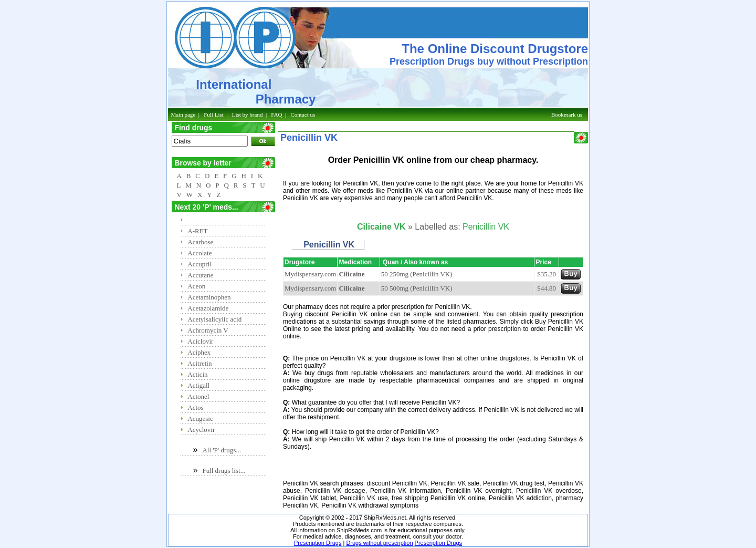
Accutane (200, 275)
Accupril (199, 264)
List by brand (248, 115)
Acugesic (200, 418)
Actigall (198, 385)
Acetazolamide (208, 308)
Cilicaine (351, 274)
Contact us (303, 115)
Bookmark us (567, 115)
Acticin (197, 374)
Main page (183, 115)
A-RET (197, 231)
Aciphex (199, 352)
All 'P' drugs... (222, 450)
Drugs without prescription (379, 543)
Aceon (196, 286)
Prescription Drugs (318, 543)
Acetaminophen (209, 297)
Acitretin (199, 363)
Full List (214, 115)
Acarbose (200, 242)
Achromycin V (208, 330)
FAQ (276, 115)
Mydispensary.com (310, 274)
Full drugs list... (224, 471)
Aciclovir (200, 341)
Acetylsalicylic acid (214, 319)
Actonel (198, 396)
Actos (195, 407)
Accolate (199, 253)
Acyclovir (201, 430)
